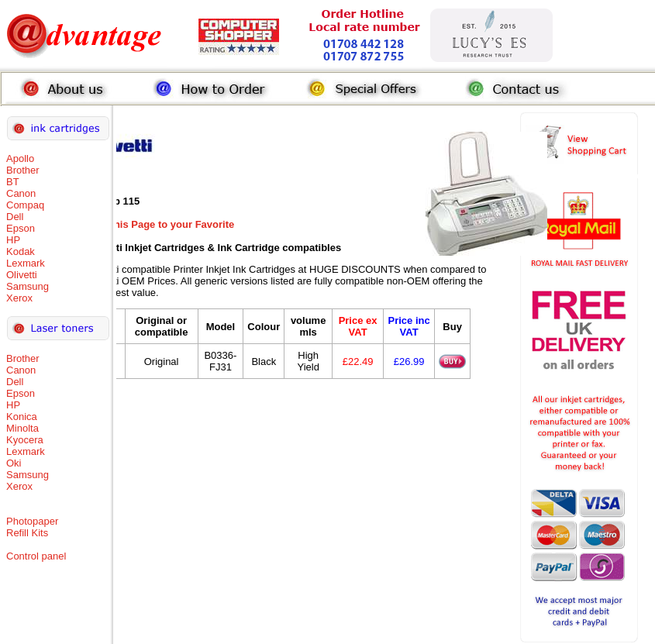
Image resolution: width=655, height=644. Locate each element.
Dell (15, 217)
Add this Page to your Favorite (162, 224)
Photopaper (32, 521)
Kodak (21, 251)
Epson (21, 228)
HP (13, 240)
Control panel (36, 556)
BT (13, 182)
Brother (23, 170)
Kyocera (25, 440)
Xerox (19, 298)
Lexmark (26, 263)
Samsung (28, 286)
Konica (22, 417)
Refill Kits (27, 533)
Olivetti (22, 275)
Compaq (25, 205)
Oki (14, 463)
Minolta (22, 428)
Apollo (20, 158)
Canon (21, 193)
